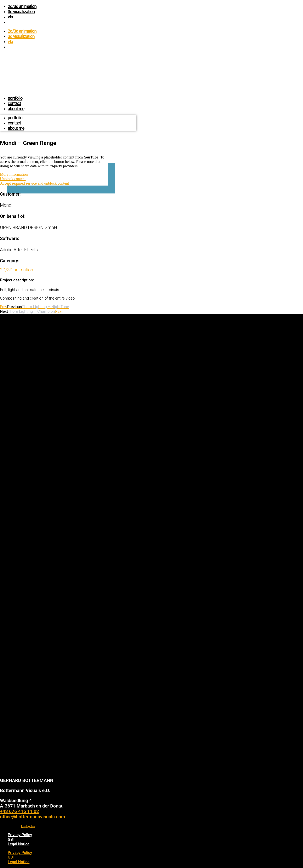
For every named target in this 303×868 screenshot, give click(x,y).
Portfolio (15, 98)
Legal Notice (19, 844)
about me (16, 109)
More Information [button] (14, 174)
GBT (11, 839)
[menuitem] (9, 22)
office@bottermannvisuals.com (33, 817)
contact (14, 103)
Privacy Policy (20, 835)
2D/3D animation (22, 6)
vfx (10, 17)
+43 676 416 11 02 (20, 811)
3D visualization (21, 12)
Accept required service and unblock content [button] (34, 183)
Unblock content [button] (13, 179)
